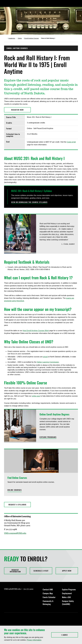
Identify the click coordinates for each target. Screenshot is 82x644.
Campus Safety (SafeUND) (68, 603)
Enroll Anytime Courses (32, 38)
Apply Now (67, 571)
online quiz (36, 396)
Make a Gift (66, 597)
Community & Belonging (48, 603)
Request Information (15, 571)
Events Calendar (49, 597)
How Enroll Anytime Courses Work (36, 331)
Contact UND (48, 589)
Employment (67, 593)
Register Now (17, 110)
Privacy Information (34, 640)
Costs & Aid (71, 142)
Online (20, 38)
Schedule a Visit (41, 571)
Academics (12, 38)
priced (45, 357)
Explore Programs (69, 589)
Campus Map (48, 593)
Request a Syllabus (18, 505)
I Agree (70, 635)
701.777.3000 (28, 589)
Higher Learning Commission (48, 362)
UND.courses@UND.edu (15, 533)
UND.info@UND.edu (12, 589)
